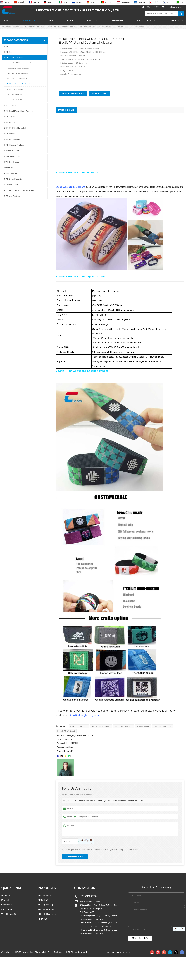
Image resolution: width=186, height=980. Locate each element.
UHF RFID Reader (12, 122)
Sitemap (110, 952)
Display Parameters (73, 93)
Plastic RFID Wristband (14, 94)
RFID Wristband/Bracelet (30, 27)
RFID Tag (8, 52)
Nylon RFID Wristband (14, 89)
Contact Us (176, 20)
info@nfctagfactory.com (85, 715)
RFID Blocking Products (14, 145)
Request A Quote (146, 20)
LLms (118, 952)
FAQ (51, 20)
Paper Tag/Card (11, 173)
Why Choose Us (9, 915)
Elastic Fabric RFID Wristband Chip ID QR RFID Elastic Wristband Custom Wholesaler (105, 801)
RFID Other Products (13, 179)
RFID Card (9, 46)
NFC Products (10, 105)
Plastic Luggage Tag (13, 156)
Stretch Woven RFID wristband (70, 187)
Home (6, 20)
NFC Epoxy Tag (45, 905)
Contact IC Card (11, 185)
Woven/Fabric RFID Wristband (17, 68)
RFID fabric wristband (162, 726)
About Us (92, 20)
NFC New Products (12, 196)
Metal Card (9, 168)
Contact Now (100, 93)
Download (117, 20)
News (70, 20)
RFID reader (9, 134)
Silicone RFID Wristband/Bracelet (18, 63)
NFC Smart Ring (46, 910)
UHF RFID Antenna (12, 139)
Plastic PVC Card (11, 151)
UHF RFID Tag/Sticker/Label (16, 128)
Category (15, 27)
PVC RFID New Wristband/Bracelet (19, 190)
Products (29, 20)
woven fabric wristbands (101, 726)
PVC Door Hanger (12, 162)
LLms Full (128, 952)
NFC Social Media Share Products (19, 111)
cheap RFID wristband (123, 726)
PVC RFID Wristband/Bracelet (17, 78)
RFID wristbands (143, 726)
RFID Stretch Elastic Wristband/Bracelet (58, 27)
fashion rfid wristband (79, 726)
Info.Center (7, 910)
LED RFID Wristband (13, 99)
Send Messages (75, 857)
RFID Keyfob (10, 117)
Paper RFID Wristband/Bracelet (17, 73)
